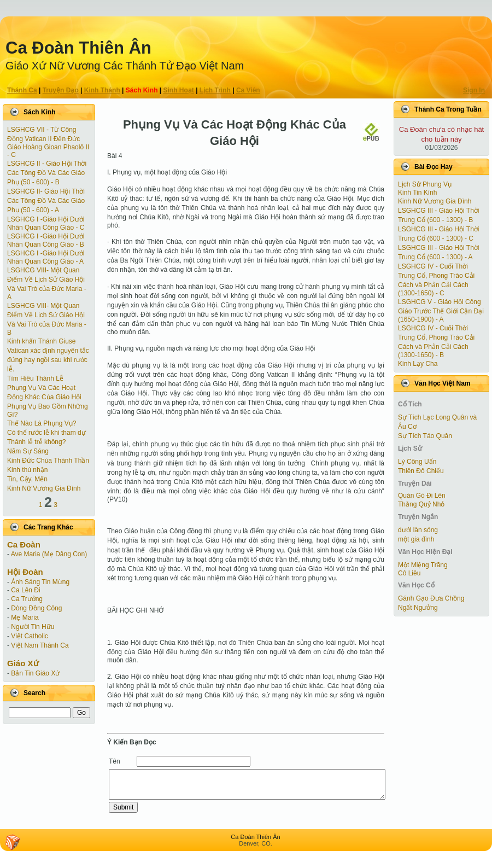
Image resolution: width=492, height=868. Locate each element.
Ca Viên (248, 90)
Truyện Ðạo (61, 90)
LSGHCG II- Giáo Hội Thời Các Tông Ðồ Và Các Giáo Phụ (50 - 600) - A (46, 201)
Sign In (474, 90)
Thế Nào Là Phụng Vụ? (42, 423)
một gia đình (416, 539)
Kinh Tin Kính (417, 193)
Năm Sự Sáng (28, 451)
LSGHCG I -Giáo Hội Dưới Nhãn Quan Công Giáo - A (46, 257)
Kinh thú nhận (27, 470)
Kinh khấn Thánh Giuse (42, 341)
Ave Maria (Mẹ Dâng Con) (49, 554)
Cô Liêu (409, 573)
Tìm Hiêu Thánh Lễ (35, 378)
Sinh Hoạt (179, 90)
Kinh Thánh (102, 90)
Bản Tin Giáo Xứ (35, 673)
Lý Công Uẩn (417, 462)
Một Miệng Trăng (423, 565)
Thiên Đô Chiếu (421, 471)
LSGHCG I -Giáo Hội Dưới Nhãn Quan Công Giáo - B (46, 240)
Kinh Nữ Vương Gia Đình (44, 488)
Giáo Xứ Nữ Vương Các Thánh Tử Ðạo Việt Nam (125, 66)
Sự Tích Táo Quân (425, 436)
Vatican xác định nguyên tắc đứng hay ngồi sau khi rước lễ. (48, 360)
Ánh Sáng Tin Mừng (40, 582)
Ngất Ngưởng (418, 608)
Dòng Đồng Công (36, 608)
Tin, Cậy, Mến (27, 479)
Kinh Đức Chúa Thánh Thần (48, 461)
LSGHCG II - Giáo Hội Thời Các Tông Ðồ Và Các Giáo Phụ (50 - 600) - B (47, 173)
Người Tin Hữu (33, 627)
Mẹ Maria (25, 617)
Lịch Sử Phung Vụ (425, 184)
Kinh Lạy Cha (418, 364)
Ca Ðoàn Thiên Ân (78, 48)
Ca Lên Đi (25, 590)
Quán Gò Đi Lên (422, 496)
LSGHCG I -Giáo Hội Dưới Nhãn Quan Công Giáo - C (46, 223)
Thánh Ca (22, 90)
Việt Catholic (29, 636)
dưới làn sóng (418, 530)
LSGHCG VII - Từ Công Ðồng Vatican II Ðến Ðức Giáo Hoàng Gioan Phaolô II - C (48, 142)
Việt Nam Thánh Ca (40, 645)
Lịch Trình (215, 90)
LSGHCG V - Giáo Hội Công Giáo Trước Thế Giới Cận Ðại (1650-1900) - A (441, 311)
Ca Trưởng (27, 599)
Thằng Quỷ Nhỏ (421, 504)
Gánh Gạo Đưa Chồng (431, 598)
